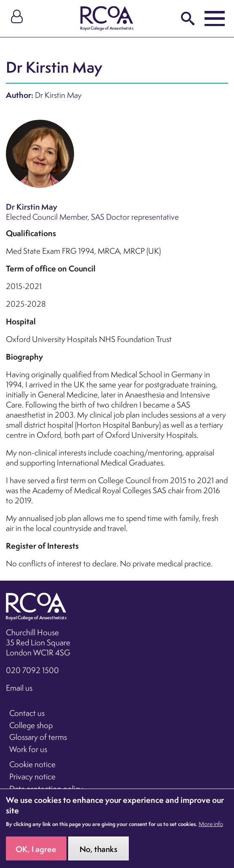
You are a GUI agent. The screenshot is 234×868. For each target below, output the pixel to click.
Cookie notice (32, 764)
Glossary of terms (38, 737)
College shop (31, 725)
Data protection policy (46, 789)
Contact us (27, 713)
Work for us (28, 749)
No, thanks (98, 855)
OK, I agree (36, 855)
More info (211, 829)
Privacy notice (32, 776)
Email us (19, 688)
